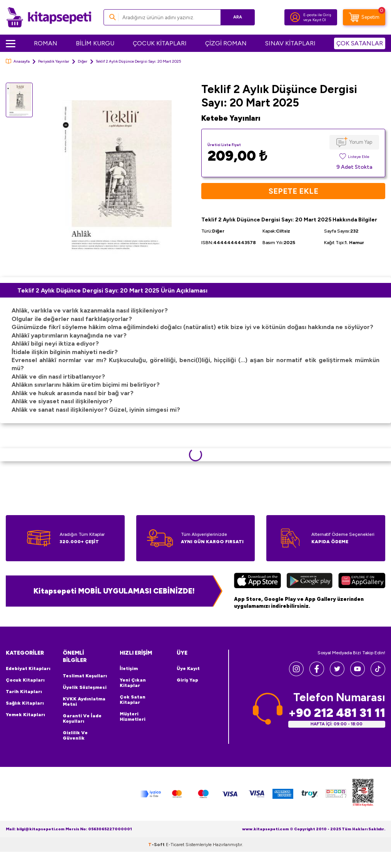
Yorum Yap (361, 142)
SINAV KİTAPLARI (290, 43)
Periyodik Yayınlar (54, 61)
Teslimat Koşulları (85, 676)
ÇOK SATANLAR (360, 43)
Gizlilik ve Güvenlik (75, 735)
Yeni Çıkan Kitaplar (133, 683)
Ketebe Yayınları (231, 118)
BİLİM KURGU (95, 43)
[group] (117, 177)
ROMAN (46, 43)
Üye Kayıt (188, 668)
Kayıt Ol (319, 20)
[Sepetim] (364, 17)
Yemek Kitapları (25, 715)
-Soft (157, 845)
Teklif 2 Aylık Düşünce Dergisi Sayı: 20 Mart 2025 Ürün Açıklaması (112, 290)
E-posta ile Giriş (317, 15)
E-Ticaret (175, 845)
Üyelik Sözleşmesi (85, 687)
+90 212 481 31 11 (337, 713)
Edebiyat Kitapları (28, 668)
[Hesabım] (295, 17)
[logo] (49, 17)
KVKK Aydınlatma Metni (84, 702)
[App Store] (257, 581)
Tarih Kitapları (24, 692)
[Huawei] (362, 581)
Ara (238, 17)
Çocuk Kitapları (25, 680)
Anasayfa (18, 61)
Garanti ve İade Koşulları (82, 718)
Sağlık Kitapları (25, 703)
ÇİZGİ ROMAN (226, 43)
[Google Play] (310, 581)
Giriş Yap (187, 680)
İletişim (129, 668)
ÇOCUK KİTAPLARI (160, 43)
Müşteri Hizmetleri (133, 717)
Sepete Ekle (293, 191)
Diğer (83, 61)
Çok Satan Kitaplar (133, 700)
